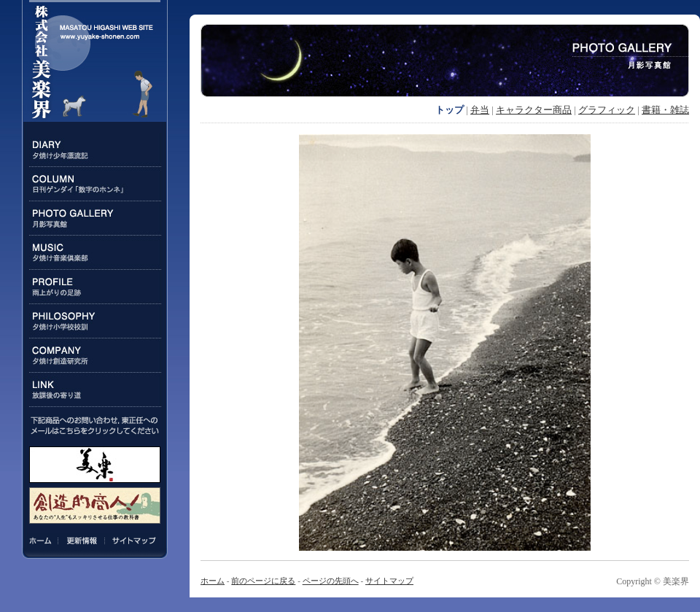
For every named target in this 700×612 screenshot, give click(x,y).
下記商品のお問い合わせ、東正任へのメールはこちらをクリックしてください (95, 426)
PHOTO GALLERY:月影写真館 (95, 218)
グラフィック (607, 110)
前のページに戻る (263, 581)
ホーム (43, 541)
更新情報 (82, 541)
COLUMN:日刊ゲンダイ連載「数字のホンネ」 (95, 184)
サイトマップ (132, 541)
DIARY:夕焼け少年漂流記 (95, 150)
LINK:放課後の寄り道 (95, 390)
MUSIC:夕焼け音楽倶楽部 (95, 253)
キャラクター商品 (534, 110)
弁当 (480, 110)
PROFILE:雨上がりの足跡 (95, 287)
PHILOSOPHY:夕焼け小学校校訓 (95, 321)
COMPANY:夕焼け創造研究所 (95, 356)
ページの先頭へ (331, 581)
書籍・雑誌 (665, 110)
